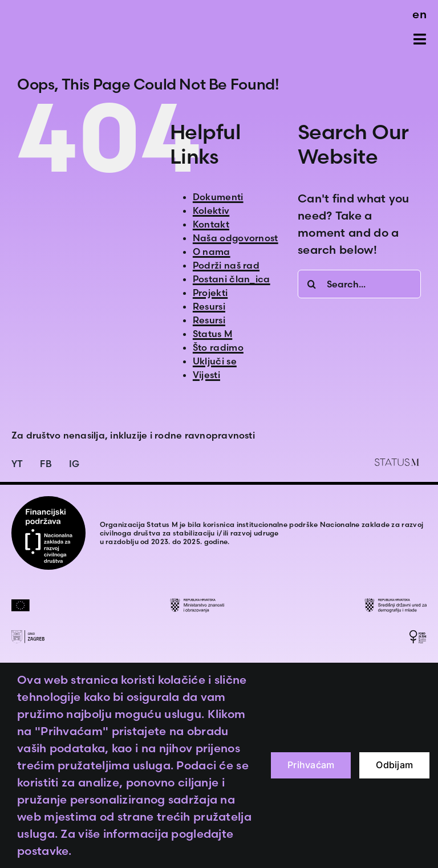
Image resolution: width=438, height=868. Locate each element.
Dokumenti (218, 197)
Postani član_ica (232, 279)
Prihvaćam (311, 765)
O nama (212, 252)
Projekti (210, 293)
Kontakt (211, 224)
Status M (212, 334)
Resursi (209, 306)
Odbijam (394, 765)
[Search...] (359, 284)
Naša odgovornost (236, 238)
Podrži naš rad (226, 265)
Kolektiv (211, 210)
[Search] (312, 284)
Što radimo (218, 347)
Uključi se (215, 361)
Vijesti (206, 375)
